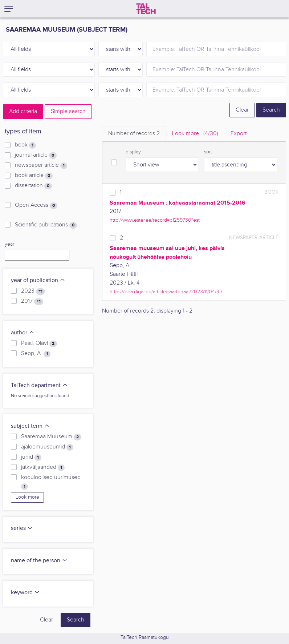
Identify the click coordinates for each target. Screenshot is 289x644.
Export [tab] (239, 134)
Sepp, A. (36, 354)
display (133, 152)
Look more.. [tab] (195, 134)
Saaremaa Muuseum (51, 437)
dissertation (33, 186)
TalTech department (39, 385)
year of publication (38, 280)
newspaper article (41, 165)
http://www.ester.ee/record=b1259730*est (155, 220)
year (9, 244)
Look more (27, 497)
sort (208, 152)
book (25, 145)
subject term (30, 426)
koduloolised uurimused (51, 482)
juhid (31, 457)
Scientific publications (46, 225)
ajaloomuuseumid (47, 447)
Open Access (36, 205)
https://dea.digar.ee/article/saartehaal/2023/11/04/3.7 (166, 292)
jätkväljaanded (43, 467)
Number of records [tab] (134, 134)
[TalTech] (146, 9)
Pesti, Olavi (39, 343)
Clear (242, 110)
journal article (36, 155)
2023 (33, 291)
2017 (32, 301)
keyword (25, 593)
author (23, 333)
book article (34, 176)
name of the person (39, 561)
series (22, 528)
